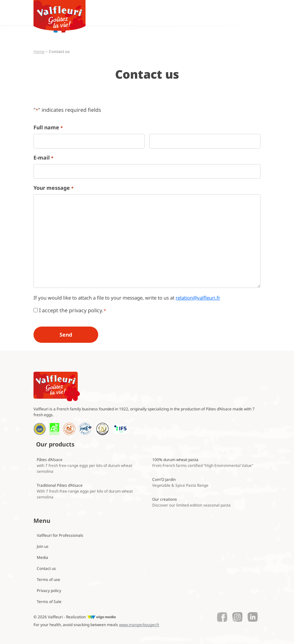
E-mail (43, 158)
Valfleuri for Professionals (60, 535)
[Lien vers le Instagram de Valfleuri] (237, 617)
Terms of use (48, 580)
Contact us (46, 568)
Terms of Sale (49, 602)
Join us (43, 546)
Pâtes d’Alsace (84, 465)
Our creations (191, 502)
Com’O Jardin (180, 482)
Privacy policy (49, 591)
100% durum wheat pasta (203, 463)
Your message (53, 188)
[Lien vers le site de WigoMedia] (101, 617)
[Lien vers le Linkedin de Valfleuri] (253, 617)
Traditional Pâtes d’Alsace (85, 491)
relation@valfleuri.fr (198, 298)
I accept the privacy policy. (73, 310)
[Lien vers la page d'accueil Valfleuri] (57, 386)
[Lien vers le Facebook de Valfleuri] (222, 617)
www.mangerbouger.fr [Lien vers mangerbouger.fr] (139, 625)
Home (39, 52)
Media (42, 557)
